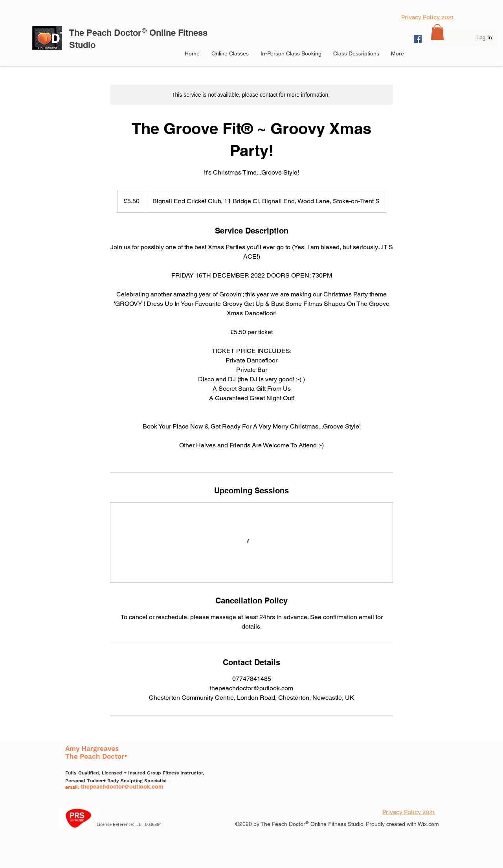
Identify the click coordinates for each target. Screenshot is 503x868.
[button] (437, 32)
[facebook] (430, 39)
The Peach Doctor (105, 33)
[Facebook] (418, 39)
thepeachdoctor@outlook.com (122, 787)
